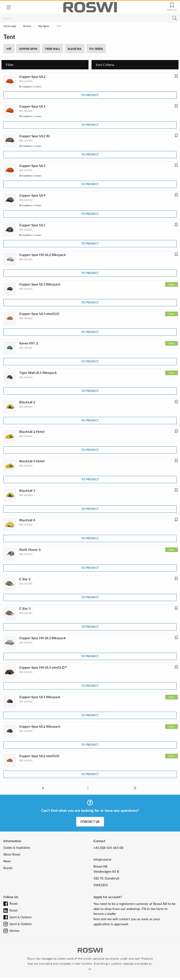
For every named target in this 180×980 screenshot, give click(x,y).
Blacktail (75, 49)
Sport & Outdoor (21, 917)
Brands (27, 26)
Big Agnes (44, 26)
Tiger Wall (53, 49)
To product (90, 95)
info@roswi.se (102, 859)
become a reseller (105, 914)
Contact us (90, 822)
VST (9, 49)
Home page (10, 26)
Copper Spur (28, 49)
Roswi (13, 904)
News (7, 861)
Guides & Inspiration (17, 848)
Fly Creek (96, 49)
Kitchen (15, 931)
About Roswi (12, 854)
